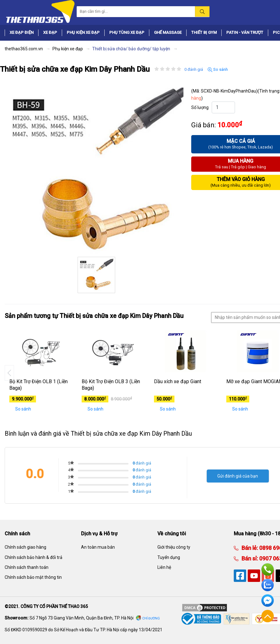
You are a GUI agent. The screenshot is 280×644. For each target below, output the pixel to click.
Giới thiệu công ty (174, 547)
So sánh (218, 70)
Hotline (268, 569)
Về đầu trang (268, 616)
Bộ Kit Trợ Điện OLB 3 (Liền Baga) (111, 385)
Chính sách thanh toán (27, 567)
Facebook (268, 601)
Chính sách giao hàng (25, 547)
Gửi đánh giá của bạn (238, 476)
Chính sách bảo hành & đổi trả (34, 557)
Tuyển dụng (169, 557)
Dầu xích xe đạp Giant (178, 381)
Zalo (268, 585)
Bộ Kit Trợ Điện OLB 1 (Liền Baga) (38, 385)
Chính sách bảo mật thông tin (33, 577)
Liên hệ (164, 567)
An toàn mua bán (98, 547)
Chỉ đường (151, 618)
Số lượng (200, 107)
